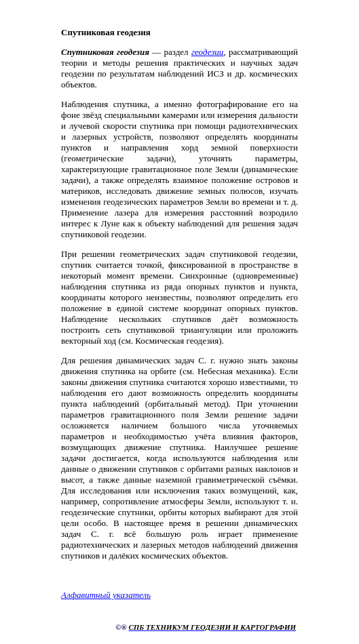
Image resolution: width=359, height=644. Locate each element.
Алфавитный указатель (106, 595)
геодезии (207, 52)
